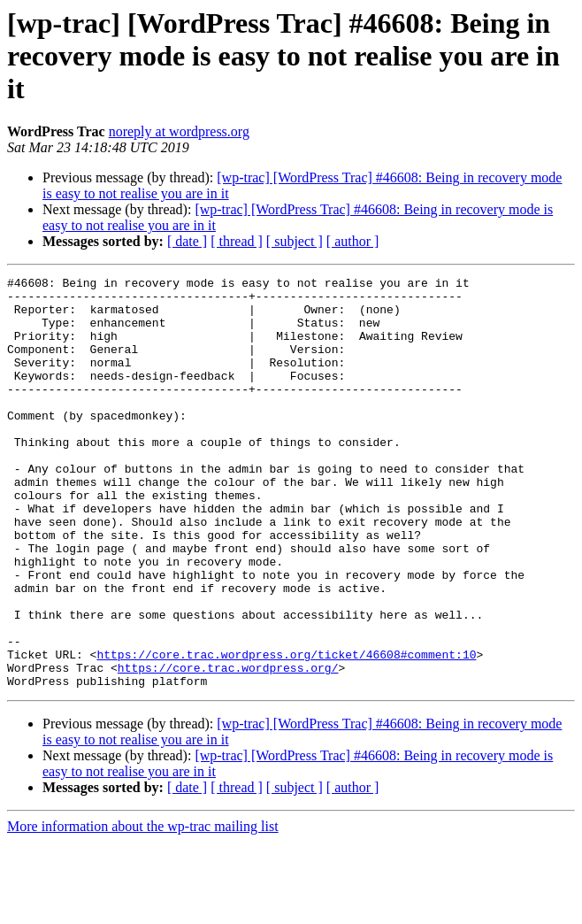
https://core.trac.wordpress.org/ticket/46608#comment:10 (286, 731)
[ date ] (187, 241)
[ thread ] (237, 241)
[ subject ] (295, 241)
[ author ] (353, 241)
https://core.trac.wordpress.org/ (228, 747)
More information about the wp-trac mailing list (143, 909)
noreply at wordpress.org (179, 131)
